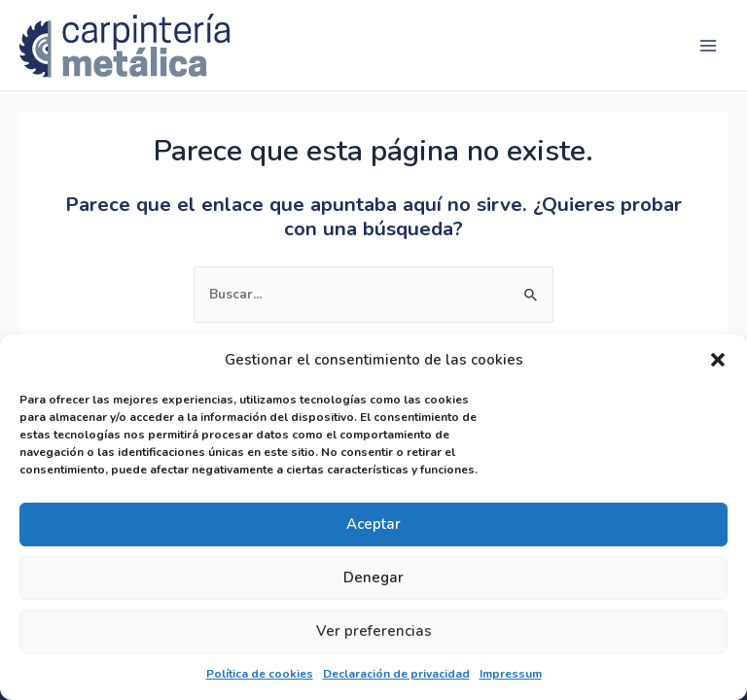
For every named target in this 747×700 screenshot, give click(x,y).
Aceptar (373, 524)
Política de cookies (260, 674)
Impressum (511, 674)
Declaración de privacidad (396, 674)
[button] (718, 360)
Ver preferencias (374, 631)
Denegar (373, 577)
